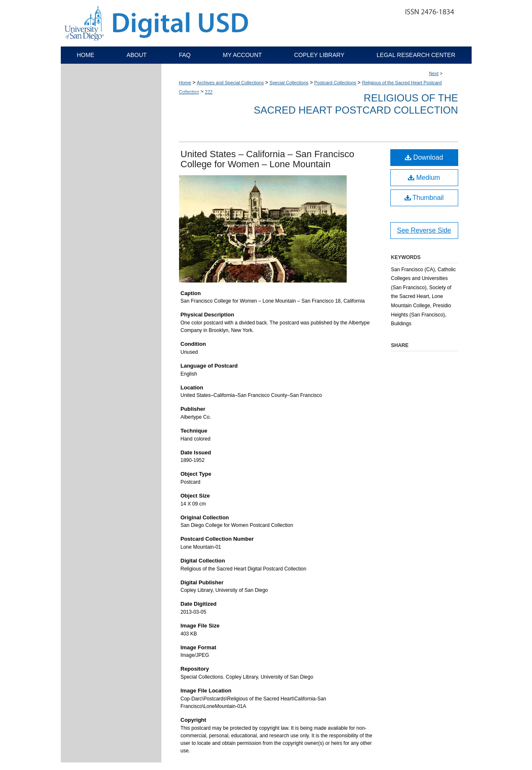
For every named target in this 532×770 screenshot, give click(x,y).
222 (209, 92)
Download (424, 157)
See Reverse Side (424, 230)
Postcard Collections (335, 83)
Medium (424, 178)
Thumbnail (424, 198)
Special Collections (289, 83)
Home (185, 83)
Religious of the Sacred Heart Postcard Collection (356, 104)
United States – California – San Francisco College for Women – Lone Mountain (268, 159)
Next (434, 73)
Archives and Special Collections (231, 83)
